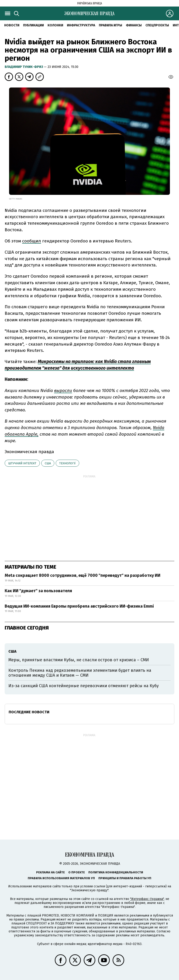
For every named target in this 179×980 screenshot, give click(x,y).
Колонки (55, 25)
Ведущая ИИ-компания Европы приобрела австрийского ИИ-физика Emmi (79, 606)
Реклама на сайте (50, 872)
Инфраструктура (81, 25)
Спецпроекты (157, 25)
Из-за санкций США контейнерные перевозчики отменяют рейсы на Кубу (84, 686)
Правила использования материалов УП (61, 878)
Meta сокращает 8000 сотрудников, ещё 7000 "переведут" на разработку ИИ (83, 575)
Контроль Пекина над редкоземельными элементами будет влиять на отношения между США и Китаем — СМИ (80, 673)
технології (67, 463)
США (48, 463)
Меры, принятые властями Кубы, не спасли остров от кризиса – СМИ (79, 660)
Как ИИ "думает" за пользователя (38, 591)
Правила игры (110, 25)
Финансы (134, 25)
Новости (12, 25)
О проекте (77, 872)
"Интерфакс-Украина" (147, 899)
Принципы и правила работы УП (125, 878)
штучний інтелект (22, 463)
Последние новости (29, 712)
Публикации (33, 25)
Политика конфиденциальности (116, 872)
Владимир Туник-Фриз (24, 67)
